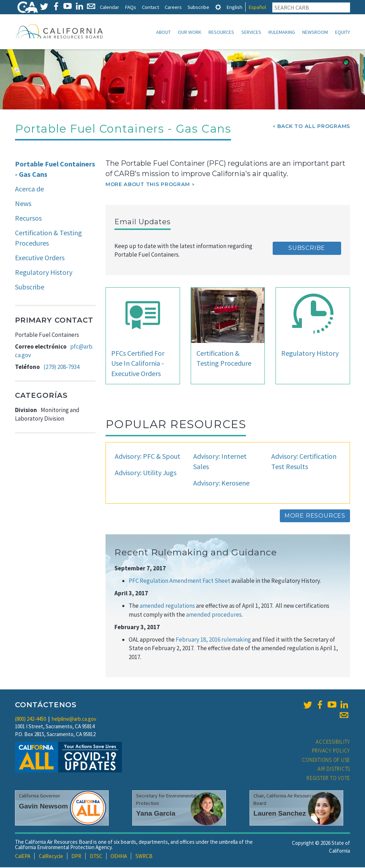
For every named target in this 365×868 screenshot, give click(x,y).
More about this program (148, 185)
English (234, 7)
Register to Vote (328, 779)
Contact (150, 7)
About (163, 32)
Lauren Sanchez (280, 814)
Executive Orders (40, 258)
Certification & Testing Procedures (48, 238)
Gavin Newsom (43, 807)
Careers (173, 7)
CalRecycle (51, 857)
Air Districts (334, 769)
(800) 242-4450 (30, 720)
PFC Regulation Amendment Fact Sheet (180, 581)
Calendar (109, 7)
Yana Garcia (156, 814)
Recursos (28, 219)
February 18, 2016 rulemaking (213, 640)
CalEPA (23, 857)
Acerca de (29, 189)
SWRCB (144, 857)
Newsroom (315, 32)
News (23, 204)
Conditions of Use (326, 761)
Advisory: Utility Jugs (146, 473)
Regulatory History (44, 273)
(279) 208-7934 (61, 368)
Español (257, 7)
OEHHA (119, 857)
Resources (221, 32)
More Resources (315, 516)
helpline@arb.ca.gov (74, 720)
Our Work (190, 32)
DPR (76, 857)
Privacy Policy (331, 751)
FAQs (130, 7)
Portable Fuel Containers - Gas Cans (55, 170)
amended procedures (214, 615)
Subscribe (198, 7)
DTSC (96, 857)
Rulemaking (282, 32)
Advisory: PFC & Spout (148, 457)
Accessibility (333, 742)
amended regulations (168, 606)
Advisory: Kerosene (221, 484)
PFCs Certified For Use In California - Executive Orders (138, 364)
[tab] (218, 7)
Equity (343, 32)
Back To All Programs (314, 127)
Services (251, 32)
